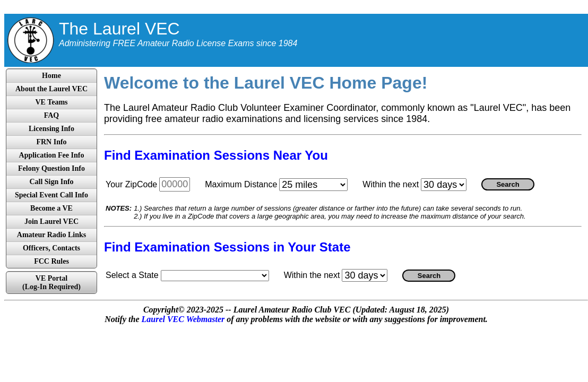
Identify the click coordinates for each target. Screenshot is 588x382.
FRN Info (51, 142)
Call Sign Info (51, 182)
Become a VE (51, 208)
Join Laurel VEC (51, 222)
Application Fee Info (52, 155)
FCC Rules (51, 261)
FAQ (52, 115)
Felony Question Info (51, 168)
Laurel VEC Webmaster (183, 319)
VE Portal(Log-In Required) (51, 283)
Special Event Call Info (51, 195)
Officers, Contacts (51, 248)
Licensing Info (51, 129)
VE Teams (51, 102)
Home (51, 76)
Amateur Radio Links (51, 235)
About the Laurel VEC (51, 89)
